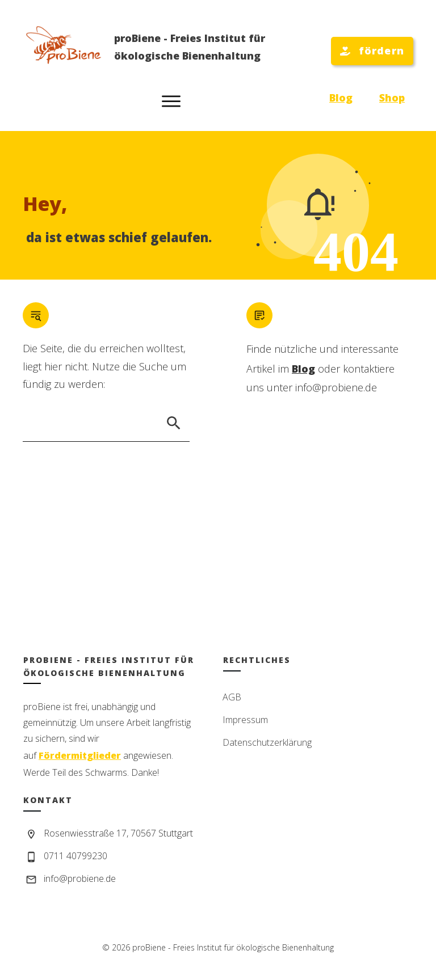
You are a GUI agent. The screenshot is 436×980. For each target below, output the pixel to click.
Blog (341, 98)
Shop (392, 98)
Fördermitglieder (80, 755)
